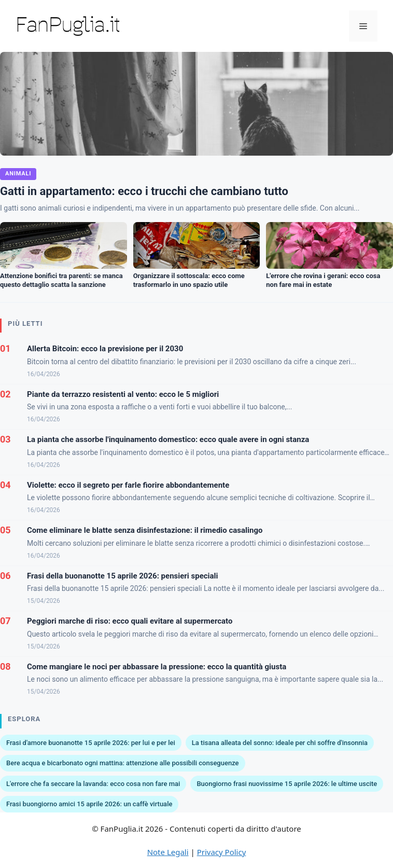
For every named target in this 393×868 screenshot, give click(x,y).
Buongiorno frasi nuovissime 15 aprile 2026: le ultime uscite (287, 784)
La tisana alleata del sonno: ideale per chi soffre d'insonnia (280, 743)
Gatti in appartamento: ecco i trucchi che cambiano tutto (144, 191)
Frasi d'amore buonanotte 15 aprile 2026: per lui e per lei (91, 743)
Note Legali (168, 852)
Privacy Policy (222, 852)
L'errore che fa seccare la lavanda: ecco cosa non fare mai (93, 784)
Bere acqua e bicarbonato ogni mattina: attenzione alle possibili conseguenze (123, 763)
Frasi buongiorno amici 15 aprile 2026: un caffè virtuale (89, 804)
